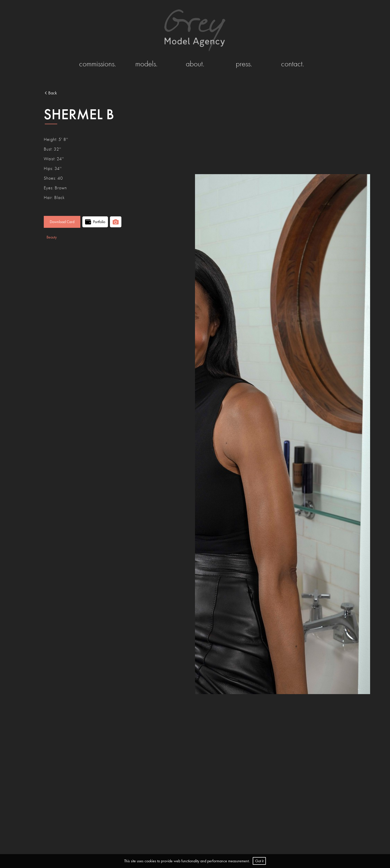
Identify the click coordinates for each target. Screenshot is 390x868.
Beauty (52, 237)
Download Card (62, 222)
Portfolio (95, 222)
